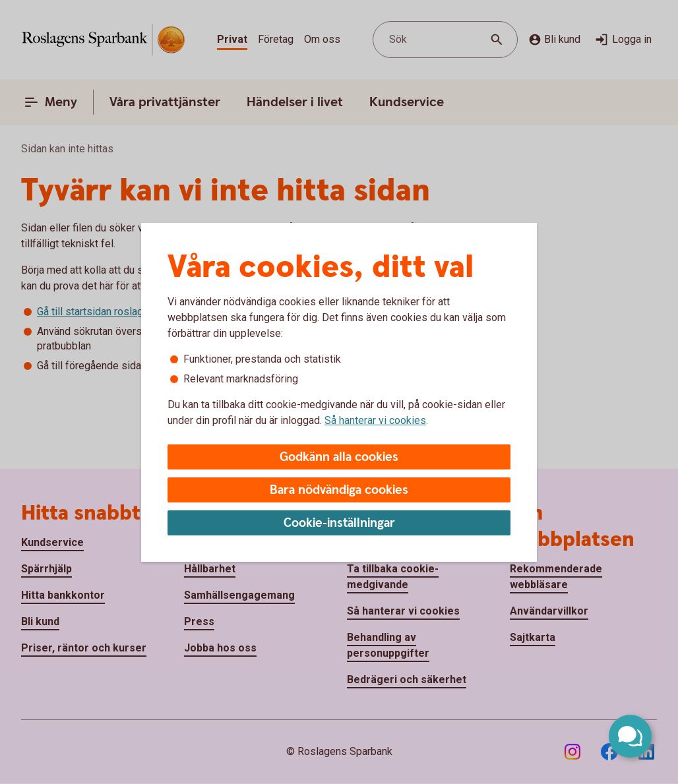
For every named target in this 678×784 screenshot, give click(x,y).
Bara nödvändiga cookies (339, 490)
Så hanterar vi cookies (375, 420)
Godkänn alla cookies (339, 457)
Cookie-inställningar (339, 523)
